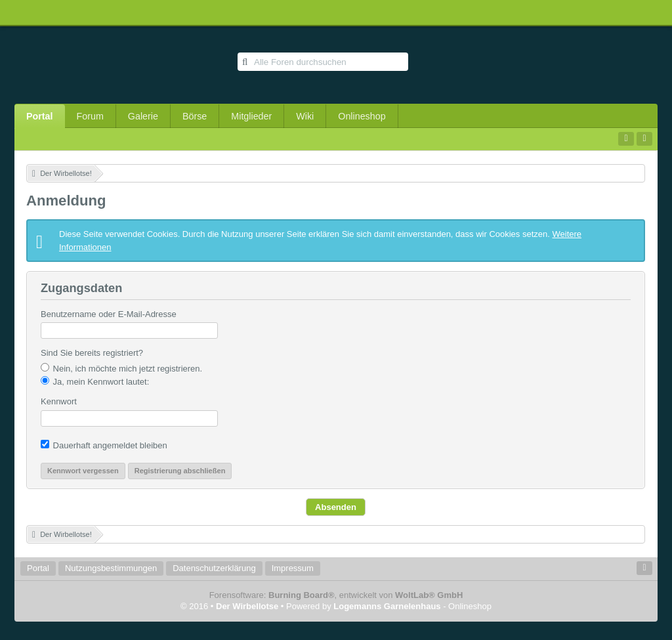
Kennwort (59, 401)
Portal (40, 116)
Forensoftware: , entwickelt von (336, 595)
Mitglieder (251, 116)
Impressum (293, 568)
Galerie (143, 116)
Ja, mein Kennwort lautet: (95, 381)
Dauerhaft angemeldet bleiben (104, 445)
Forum (90, 116)
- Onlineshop (412, 606)
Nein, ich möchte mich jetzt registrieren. (121, 368)
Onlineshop (362, 116)
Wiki (305, 116)
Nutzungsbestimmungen (111, 568)
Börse (195, 116)
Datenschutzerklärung (214, 568)
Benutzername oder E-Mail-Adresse (109, 314)
